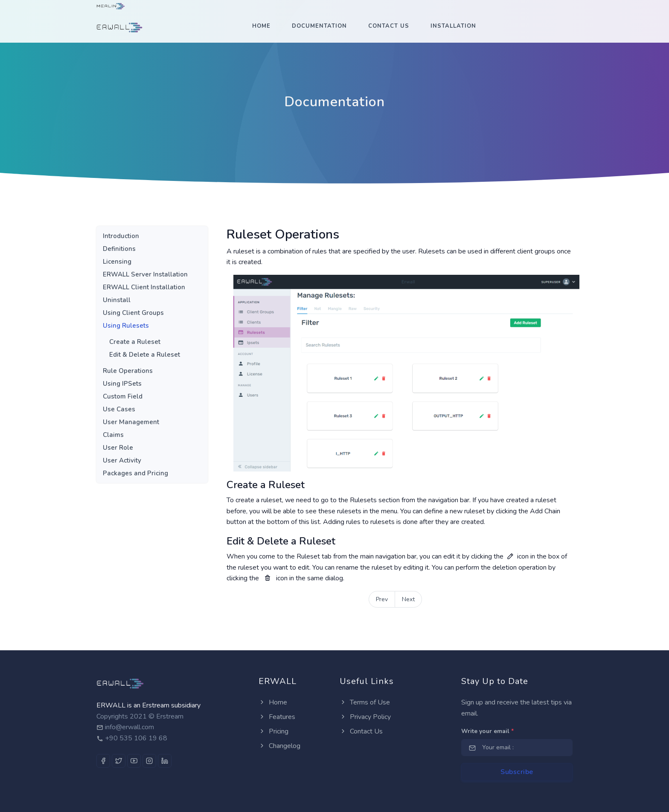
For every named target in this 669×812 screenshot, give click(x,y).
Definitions (119, 249)
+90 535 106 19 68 (136, 738)
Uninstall (117, 300)
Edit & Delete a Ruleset (145, 355)
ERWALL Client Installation (144, 287)
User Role (118, 448)
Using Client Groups (133, 313)
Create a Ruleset (135, 342)
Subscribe (517, 772)
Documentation (319, 26)
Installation (453, 26)
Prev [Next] (382, 599)
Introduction (121, 236)
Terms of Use (365, 702)
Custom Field (123, 396)
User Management (131, 422)
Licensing (117, 262)
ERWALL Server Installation (145, 274)
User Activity (122, 460)
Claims (113, 435)
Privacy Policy (365, 717)
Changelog (279, 746)
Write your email (487, 731)
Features (277, 717)
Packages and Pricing (135, 473)
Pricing (273, 731)
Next (408, 599)
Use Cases (119, 409)
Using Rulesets (126, 326)
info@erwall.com (129, 727)
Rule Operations (128, 371)
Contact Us (389, 26)
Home (261, 26)
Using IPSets (122, 384)
